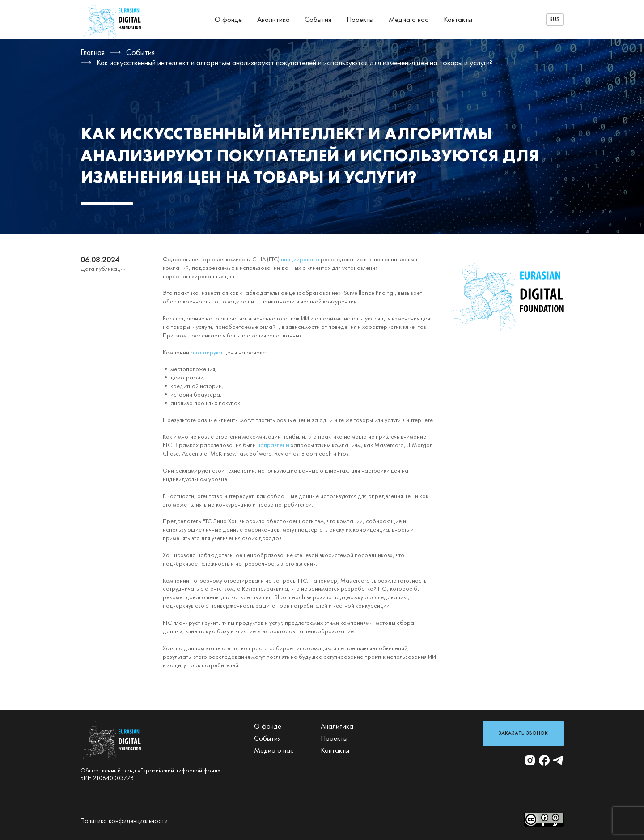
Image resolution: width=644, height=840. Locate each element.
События (318, 19)
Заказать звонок (523, 733)
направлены (273, 445)
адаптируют (207, 352)
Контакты (458, 19)
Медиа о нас (409, 19)
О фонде (228, 19)
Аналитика (273, 19)
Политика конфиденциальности (124, 821)
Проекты (360, 19)
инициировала (300, 259)
